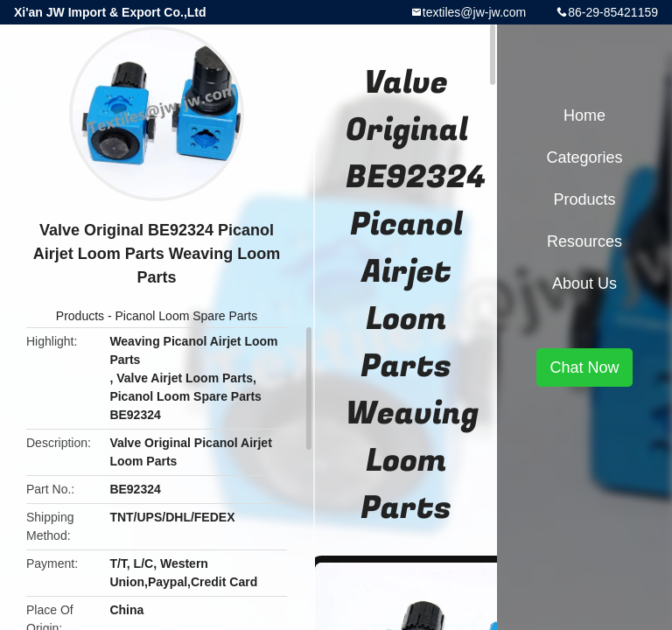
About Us (584, 283)
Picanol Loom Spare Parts (187, 316)
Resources (584, 241)
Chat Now (584, 367)
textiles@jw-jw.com (474, 12)
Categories (584, 157)
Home (584, 115)
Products (80, 316)
